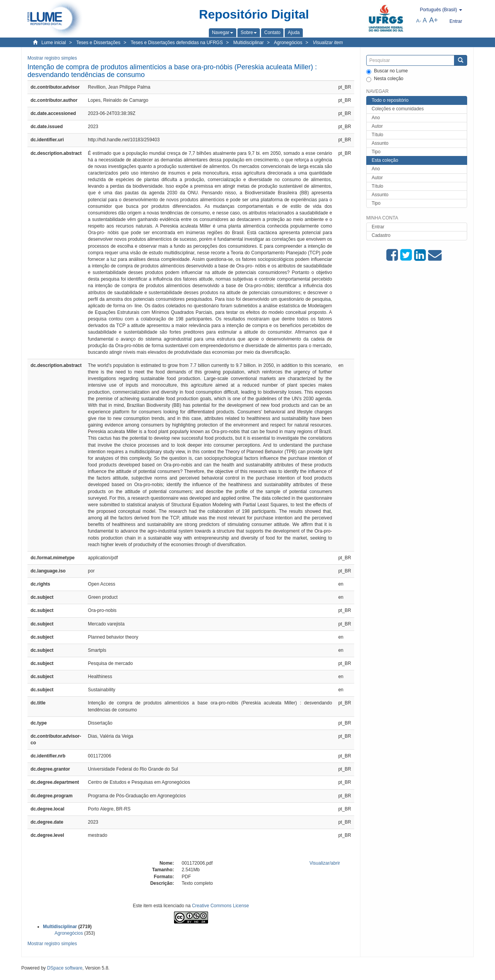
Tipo (376, 152)
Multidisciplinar (248, 43)
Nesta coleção (385, 79)
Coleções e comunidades (398, 109)
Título (377, 135)
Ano (376, 118)
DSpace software (65, 968)
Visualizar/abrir (325, 863)
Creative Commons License (220, 906)
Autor (377, 126)
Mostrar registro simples (52, 58)
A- (419, 21)
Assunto (380, 143)
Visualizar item (328, 43)
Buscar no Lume (387, 71)
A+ (434, 20)
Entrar (378, 227)
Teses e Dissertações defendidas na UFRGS (177, 43)
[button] (223, 33)
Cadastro (381, 235)
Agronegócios (288, 43)
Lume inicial (54, 43)
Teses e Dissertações (98, 43)
